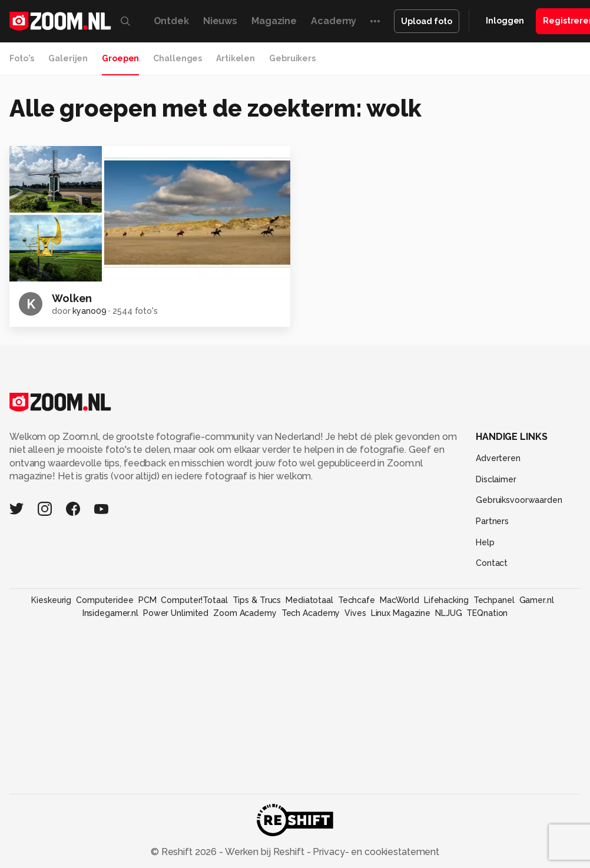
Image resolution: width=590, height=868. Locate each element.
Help (485, 542)
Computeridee (105, 600)
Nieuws (220, 21)
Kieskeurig (51, 600)
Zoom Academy (245, 613)
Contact (492, 563)
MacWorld (400, 600)
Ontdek (171, 21)
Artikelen (236, 58)
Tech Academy (311, 613)
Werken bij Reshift (265, 852)
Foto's (22, 58)
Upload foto (427, 21)
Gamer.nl (537, 600)
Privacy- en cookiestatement (375, 852)
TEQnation (487, 613)
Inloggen (505, 21)
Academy (334, 21)
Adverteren (498, 458)
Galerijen (68, 58)
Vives (355, 613)
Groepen (120, 58)
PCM (147, 600)
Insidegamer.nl (110, 613)
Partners (492, 521)
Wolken (72, 298)
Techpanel (494, 600)
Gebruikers (292, 58)
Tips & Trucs (257, 600)
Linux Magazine (401, 613)
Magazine (274, 21)
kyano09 (89, 311)
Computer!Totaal (194, 600)
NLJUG (448, 613)
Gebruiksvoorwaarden (519, 500)
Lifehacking (446, 600)
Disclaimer (496, 479)
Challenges (178, 58)
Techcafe (357, 600)
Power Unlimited (176, 613)
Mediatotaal (309, 600)
